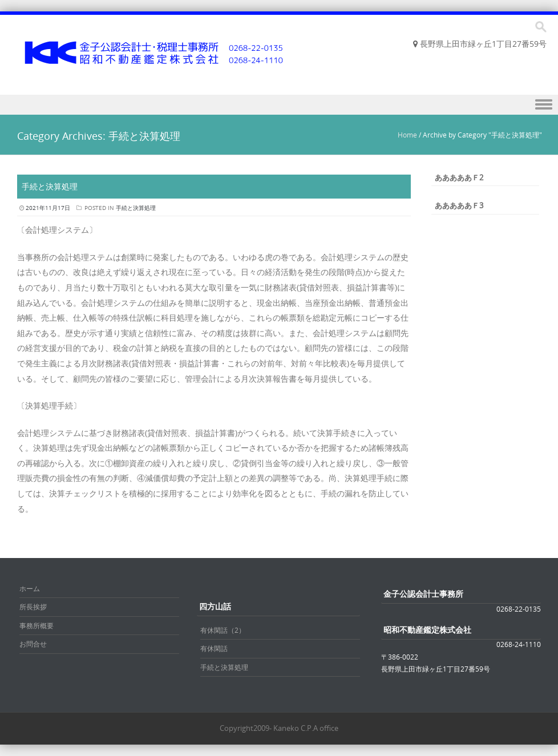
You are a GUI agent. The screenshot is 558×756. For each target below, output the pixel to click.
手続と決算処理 (50, 186)
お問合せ (33, 644)
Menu (279, 105)
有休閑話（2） (223, 630)
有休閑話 (214, 648)
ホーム (30, 588)
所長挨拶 (33, 607)
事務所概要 (37, 625)
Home (407, 135)
